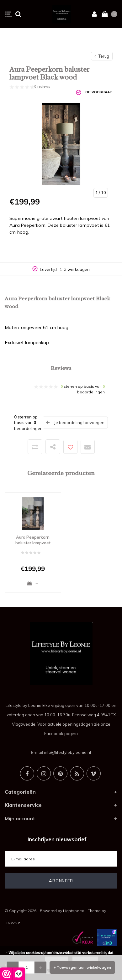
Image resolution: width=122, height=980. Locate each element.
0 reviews (42, 86)
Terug (102, 56)
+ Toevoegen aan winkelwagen (82, 967)
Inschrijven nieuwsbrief (57, 839)
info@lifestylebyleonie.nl (67, 752)
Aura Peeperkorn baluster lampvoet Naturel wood (33, 540)
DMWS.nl (13, 923)
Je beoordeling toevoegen (79, 423)
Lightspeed (74, 911)
